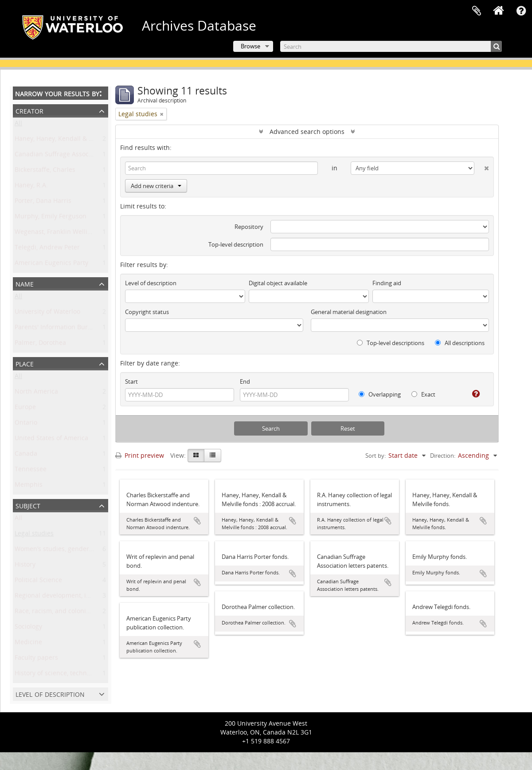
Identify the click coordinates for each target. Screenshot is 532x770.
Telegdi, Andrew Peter (47, 249)
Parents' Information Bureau (57, 329)
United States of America (51, 440)
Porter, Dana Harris (43, 202)
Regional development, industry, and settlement (86, 597)
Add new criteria (156, 186)
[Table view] (213, 456)
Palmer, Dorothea (40, 344)
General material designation (349, 312)
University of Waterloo (47, 313)
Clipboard (477, 11)
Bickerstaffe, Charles (45, 171)
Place (25, 363)
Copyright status (147, 312)
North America (36, 393)
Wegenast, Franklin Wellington (60, 234)
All (18, 125)
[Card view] (196, 456)
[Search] (391, 46)
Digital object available (278, 283)
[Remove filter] (162, 114)
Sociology (28, 628)
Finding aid (387, 283)
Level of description (50, 693)
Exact (423, 394)
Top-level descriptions (391, 343)
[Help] (472, 394)
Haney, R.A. (31, 187)
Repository (249, 227)
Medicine (28, 644)
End (245, 381)
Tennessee (31, 471)
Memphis (29, 486)
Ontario (26, 424)
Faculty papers (36, 659)
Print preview (140, 455)
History (25, 566)
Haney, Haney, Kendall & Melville (63, 140)
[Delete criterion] (482, 166)
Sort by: (376, 456)
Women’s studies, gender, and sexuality (73, 551)
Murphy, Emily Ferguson (51, 218)
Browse (250, 46)
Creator (29, 110)
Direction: (443, 456)
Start (131, 381)
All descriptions (460, 343)
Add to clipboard (197, 521)
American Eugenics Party (51, 265)
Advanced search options (307, 132)
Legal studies (34, 535)
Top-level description (236, 244)
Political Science (38, 582)
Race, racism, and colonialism (58, 613)
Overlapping (380, 394)
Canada (26, 455)
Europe (25, 409)
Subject (28, 505)
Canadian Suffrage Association (60, 156)
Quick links (521, 11)
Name (25, 283)
